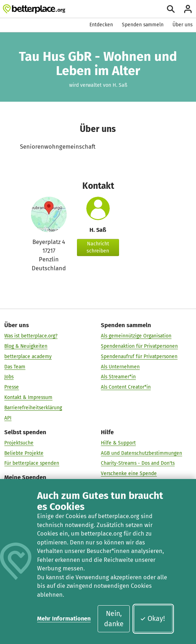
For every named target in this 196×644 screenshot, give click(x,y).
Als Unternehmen (120, 366)
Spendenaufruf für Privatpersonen (139, 356)
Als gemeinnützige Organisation (136, 336)
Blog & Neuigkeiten (26, 346)
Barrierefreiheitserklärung (33, 407)
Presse (12, 387)
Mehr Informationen (64, 619)
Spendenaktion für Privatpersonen (139, 346)
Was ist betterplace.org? (31, 336)
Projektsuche (19, 443)
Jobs (9, 377)
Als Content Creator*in (126, 387)
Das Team (15, 366)
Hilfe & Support (118, 443)
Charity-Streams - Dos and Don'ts (138, 463)
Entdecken (101, 25)
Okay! (152, 619)
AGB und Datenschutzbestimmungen (141, 453)
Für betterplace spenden (32, 463)
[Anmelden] (188, 9)
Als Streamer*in (118, 377)
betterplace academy (28, 356)
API (8, 418)
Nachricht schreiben (98, 247)
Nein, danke (114, 619)
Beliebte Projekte (24, 453)
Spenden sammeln (143, 25)
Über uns (182, 25)
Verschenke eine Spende (129, 473)
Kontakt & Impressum (28, 397)
